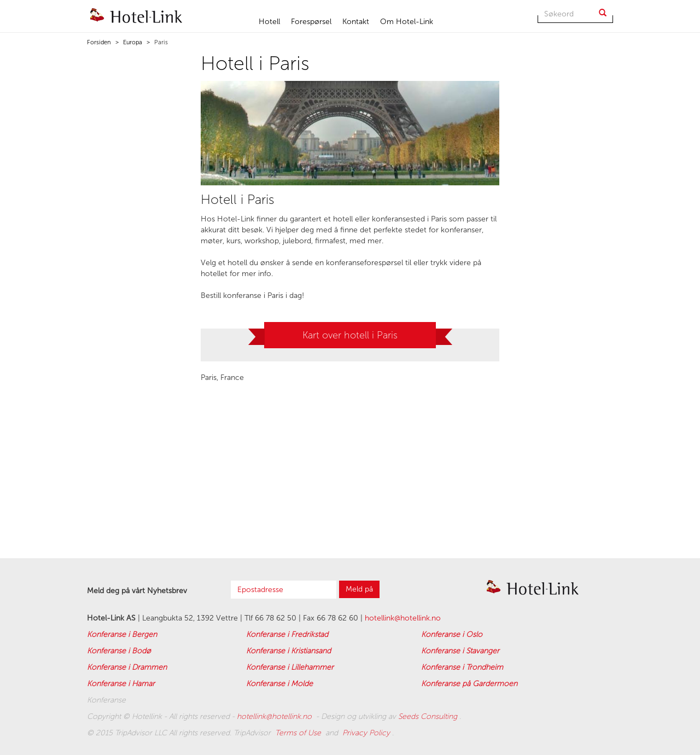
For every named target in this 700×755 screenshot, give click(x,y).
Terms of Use (299, 733)
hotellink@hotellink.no (403, 618)
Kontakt (356, 22)
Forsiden (99, 42)
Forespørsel (311, 22)
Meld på (359, 589)
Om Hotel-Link (407, 22)
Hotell (269, 22)
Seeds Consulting (429, 716)
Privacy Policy (367, 733)
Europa (132, 42)
